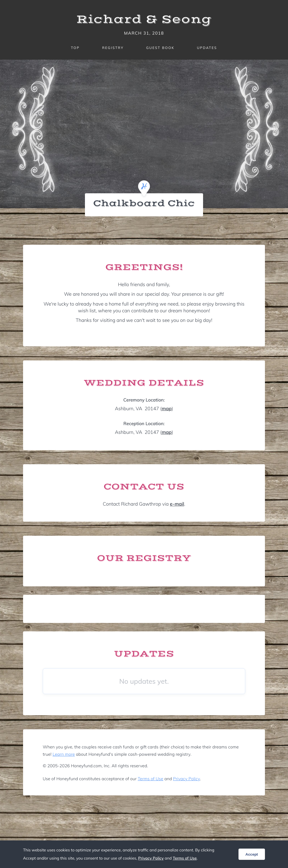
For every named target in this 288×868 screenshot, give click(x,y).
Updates (207, 48)
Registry (113, 48)
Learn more (64, 754)
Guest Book (160, 48)
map (167, 409)
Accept (252, 854)
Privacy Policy (186, 779)
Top (75, 48)
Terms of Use (151, 779)
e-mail (177, 504)
